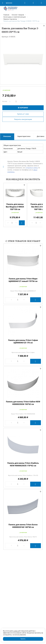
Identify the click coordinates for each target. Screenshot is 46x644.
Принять (23, 639)
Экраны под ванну (10, 19)
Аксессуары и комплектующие (15, 17)
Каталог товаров (18, 15)
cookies (16, 631)
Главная (6, 15)
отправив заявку (32, 168)
